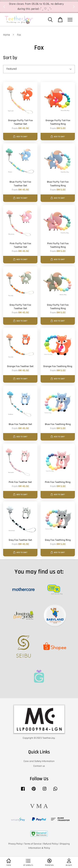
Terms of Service (33, 844)
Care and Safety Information (39, 761)
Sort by (10, 58)
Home (7, 35)
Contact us (39, 766)
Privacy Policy (15, 844)
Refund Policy (51, 844)
